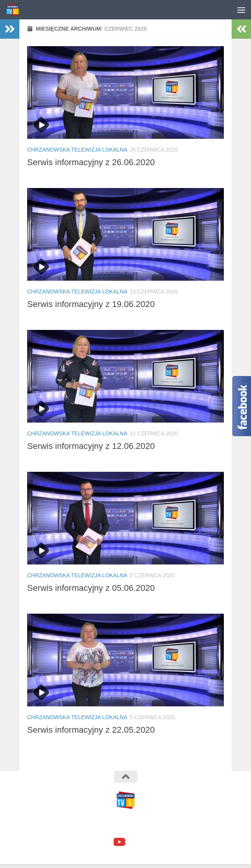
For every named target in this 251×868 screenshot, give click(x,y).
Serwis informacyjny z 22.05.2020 (91, 730)
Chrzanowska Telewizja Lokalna (77, 150)
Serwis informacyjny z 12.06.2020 (91, 446)
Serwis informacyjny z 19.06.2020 (91, 304)
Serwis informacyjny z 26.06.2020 (91, 162)
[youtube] (119, 842)
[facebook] (105, 843)
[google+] (133, 843)
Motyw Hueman (168, 824)
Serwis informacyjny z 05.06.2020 (91, 588)
